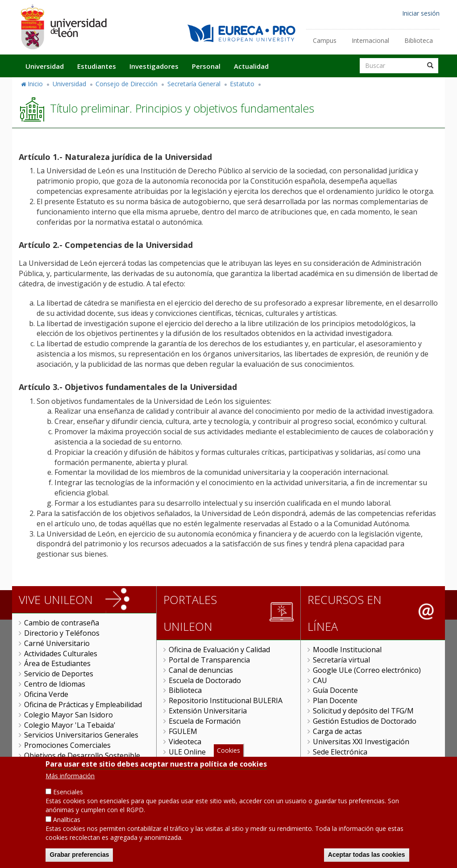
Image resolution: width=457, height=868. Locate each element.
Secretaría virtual (341, 660)
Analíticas (67, 831)
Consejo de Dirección (127, 84)
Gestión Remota (195, 762)
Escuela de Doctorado (205, 680)
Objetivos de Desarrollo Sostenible (82, 755)
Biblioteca (419, 40)
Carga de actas (337, 731)
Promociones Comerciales (67, 745)
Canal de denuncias (201, 670)
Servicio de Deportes (59, 674)
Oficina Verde (46, 694)
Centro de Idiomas (55, 684)
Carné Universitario (57, 643)
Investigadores (154, 66)
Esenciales (68, 803)
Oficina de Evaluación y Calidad (219, 650)
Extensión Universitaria (208, 711)
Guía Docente (335, 690)
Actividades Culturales (61, 654)
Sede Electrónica (340, 752)
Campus (325, 40)
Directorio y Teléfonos (62, 633)
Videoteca (185, 742)
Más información (70, 787)
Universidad (45, 66)
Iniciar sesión (421, 13)
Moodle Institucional (347, 650)
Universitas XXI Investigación (361, 742)
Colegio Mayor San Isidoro (69, 715)
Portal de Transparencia (209, 660)
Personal (206, 66)
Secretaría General (194, 84)
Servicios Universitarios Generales (81, 735)
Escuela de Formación (205, 721)
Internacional (370, 40)
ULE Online (187, 752)
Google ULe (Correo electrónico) (367, 670)
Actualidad (251, 66)
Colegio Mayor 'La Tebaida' (70, 725)
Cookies (228, 761)
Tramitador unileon (346, 762)
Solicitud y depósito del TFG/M (363, 711)
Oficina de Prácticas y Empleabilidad (83, 704)
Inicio (35, 84)
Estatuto (242, 84)
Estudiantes (97, 66)
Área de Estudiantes (57, 663)
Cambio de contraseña (62, 623)
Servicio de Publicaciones (66, 766)
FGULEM (183, 731)
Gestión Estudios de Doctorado (365, 721)
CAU (320, 680)
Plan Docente (335, 700)
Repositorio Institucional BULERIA (226, 700)
